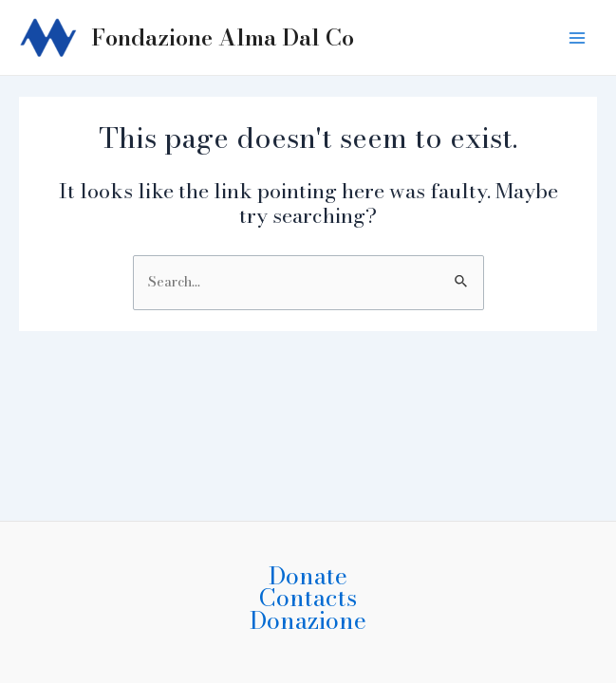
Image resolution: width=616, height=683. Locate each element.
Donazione (308, 620)
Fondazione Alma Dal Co (223, 37)
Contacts (308, 597)
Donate (308, 575)
